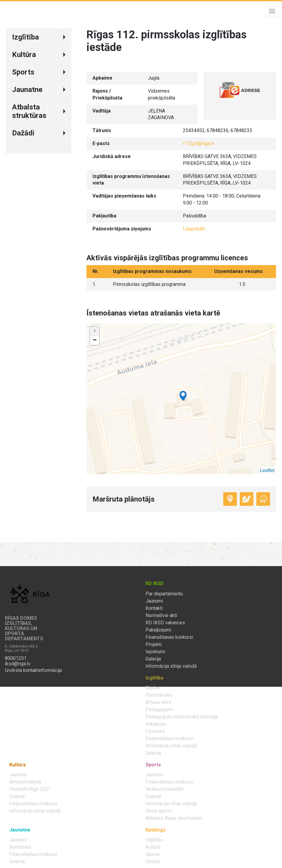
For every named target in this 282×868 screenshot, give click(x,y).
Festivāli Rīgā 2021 (30, 789)
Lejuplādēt (194, 229)
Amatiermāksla (25, 782)
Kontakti (154, 608)
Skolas (153, 688)
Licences (155, 731)
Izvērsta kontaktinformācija (33, 670)
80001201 (16, 658)
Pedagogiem (159, 710)
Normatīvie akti (161, 616)
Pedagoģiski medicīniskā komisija (182, 717)
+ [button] (95, 331)
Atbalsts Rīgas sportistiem (174, 818)
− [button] (95, 341)
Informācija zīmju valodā (171, 666)
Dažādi (153, 862)
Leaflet (267, 470)
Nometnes (20, 847)
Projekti (154, 645)
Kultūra (153, 847)
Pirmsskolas (159, 695)
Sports (153, 854)
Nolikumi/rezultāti (164, 789)
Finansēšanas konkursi (169, 637)
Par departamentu (164, 594)
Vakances (156, 724)
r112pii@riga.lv (199, 143)
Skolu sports (159, 811)
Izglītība (154, 840)
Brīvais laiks (158, 702)
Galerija (153, 659)
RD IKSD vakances (165, 623)
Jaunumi (154, 601)
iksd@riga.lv (18, 664)
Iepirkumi (155, 652)
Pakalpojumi (158, 630)
